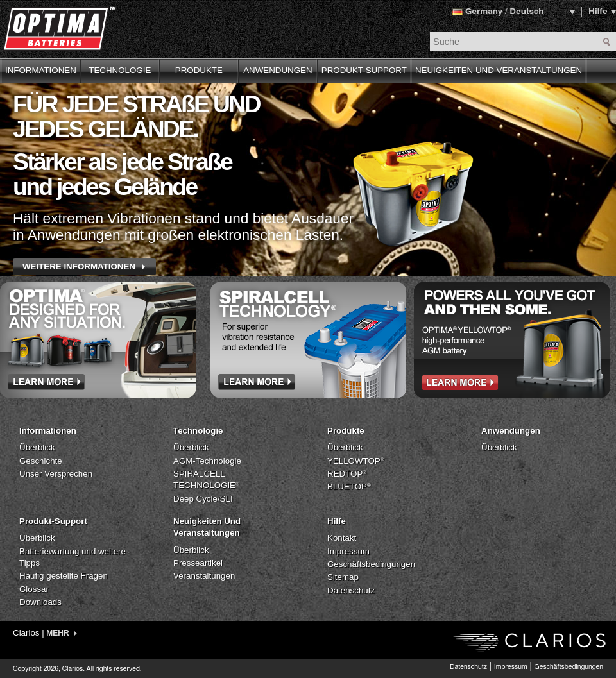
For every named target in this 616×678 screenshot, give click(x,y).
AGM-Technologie (207, 461)
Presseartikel (198, 563)
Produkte (346, 431)
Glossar (34, 589)
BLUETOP (349, 487)
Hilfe (598, 12)
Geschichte (41, 461)
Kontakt (342, 538)
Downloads (40, 602)
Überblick (37, 447)
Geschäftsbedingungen (371, 564)
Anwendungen (511, 431)
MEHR (62, 633)
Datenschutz (351, 590)
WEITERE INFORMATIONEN (79, 267)
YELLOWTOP (356, 461)
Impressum (348, 551)
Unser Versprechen (56, 474)
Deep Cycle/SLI (203, 499)
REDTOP (347, 474)
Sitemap (343, 577)
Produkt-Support (53, 521)
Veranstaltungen (204, 576)
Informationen (48, 431)
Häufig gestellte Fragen (64, 576)
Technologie (198, 431)
